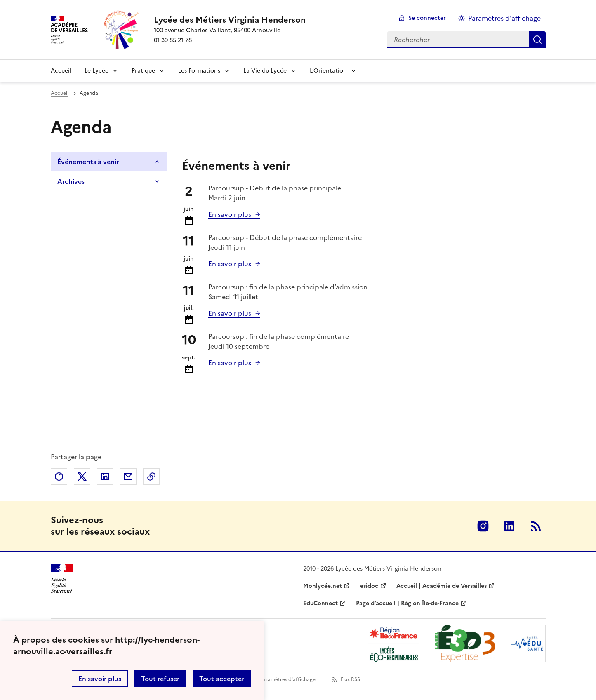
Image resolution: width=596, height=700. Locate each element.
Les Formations (199, 71)
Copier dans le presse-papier (151, 477)
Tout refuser (160, 679)
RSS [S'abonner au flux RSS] (536, 526)
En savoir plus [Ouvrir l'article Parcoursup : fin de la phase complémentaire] (230, 363)
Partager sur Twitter (82, 477)
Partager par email (128, 477)
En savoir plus (100, 679)
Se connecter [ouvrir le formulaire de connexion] (427, 18)
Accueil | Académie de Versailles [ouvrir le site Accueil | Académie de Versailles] (442, 586)
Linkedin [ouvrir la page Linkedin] (509, 526)
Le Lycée (97, 71)
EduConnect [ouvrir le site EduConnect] (320, 603)
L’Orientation (328, 71)
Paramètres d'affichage (288, 679)
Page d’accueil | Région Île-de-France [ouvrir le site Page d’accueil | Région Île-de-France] (407, 603)
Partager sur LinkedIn (105, 477)
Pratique (143, 71)
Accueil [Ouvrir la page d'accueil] (60, 93)
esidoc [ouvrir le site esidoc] (369, 586)
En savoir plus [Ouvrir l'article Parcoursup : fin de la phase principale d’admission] (230, 313)
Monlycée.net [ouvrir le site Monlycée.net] (323, 586)
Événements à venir (88, 162)
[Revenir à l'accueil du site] (62, 579)
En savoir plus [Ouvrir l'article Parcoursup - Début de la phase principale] (230, 214)
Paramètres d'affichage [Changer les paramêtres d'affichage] (504, 18)
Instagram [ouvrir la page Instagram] (483, 526)
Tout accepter (222, 679)
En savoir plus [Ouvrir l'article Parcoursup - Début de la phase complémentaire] (230, 264)
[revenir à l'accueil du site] (230, 20)
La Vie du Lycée (265, 71)
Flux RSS (350, 679)
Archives (71, 181)
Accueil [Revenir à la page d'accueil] (61, 71)
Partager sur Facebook (59, 477)
